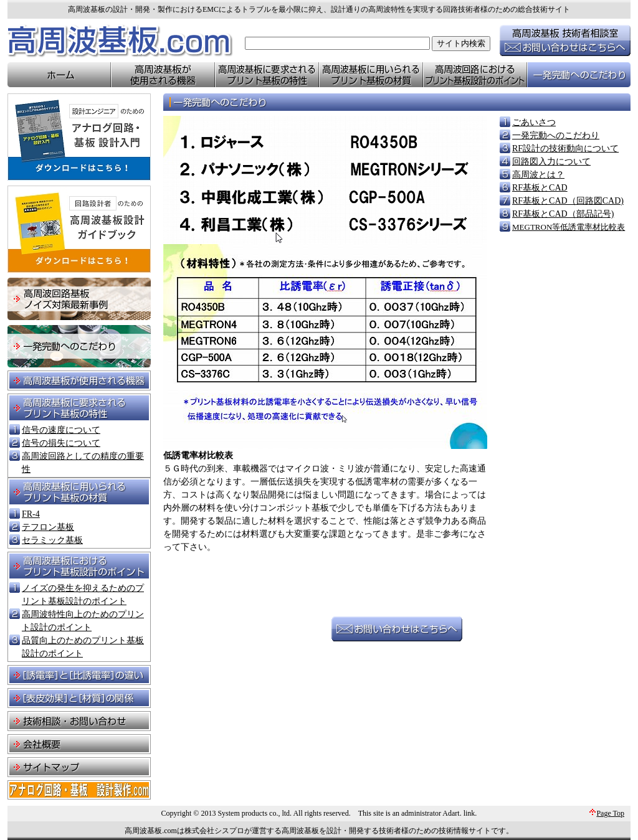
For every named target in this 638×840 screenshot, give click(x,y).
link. (470, 813)
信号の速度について (61, 430)
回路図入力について (551, 162)
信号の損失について (61, 443)
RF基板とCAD (540, 188)
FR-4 (31, 514)
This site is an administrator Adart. (410, 813)
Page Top (610, 813)
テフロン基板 (48, 527)
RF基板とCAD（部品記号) (563, 214)
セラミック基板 (52, 540)
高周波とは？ (538, 175)
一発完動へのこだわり (556, 135)
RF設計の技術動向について (565, 149)
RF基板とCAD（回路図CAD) (568, 201)
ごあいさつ (534, 122)
